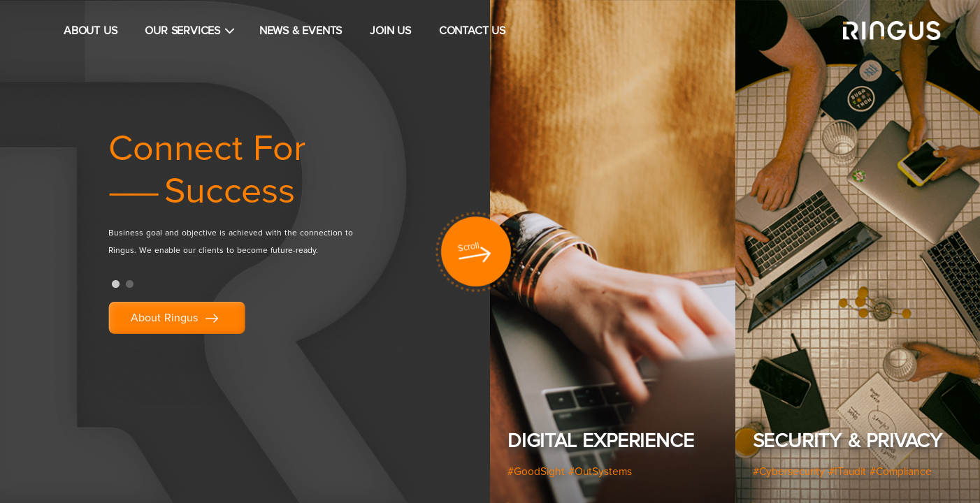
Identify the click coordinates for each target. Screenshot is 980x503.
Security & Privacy (848, 442)
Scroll (469, 247)
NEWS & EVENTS (301, 31)
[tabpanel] (262, 199)
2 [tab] (129, 284)
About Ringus (176, 319)
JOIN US (390, 31)
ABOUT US (90, 31)
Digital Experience (600, 442)
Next (959, 255)
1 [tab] (115, 284)
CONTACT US (472, 31)
